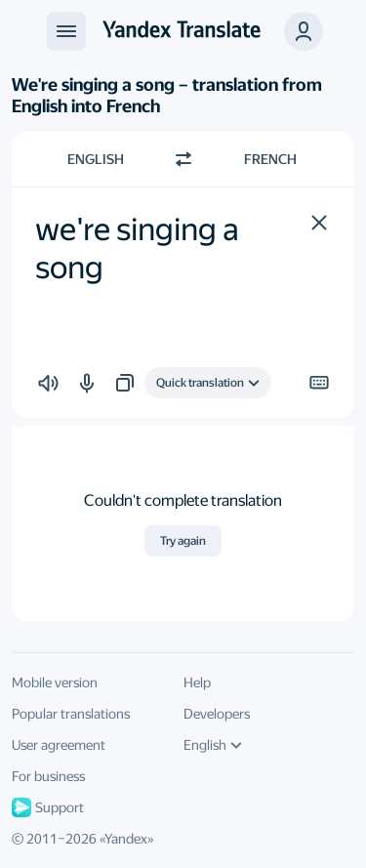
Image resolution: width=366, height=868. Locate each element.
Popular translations (71, 714)
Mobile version (55, 682)
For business (48, 776)
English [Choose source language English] (96, 159)
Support (48, 807)
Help (197, 682)
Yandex (126, 839)
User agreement (59, 745)
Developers (217, 714)
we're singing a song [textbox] (140, 248)
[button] (319, 223)
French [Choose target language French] (270, 159)
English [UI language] (213, 745)
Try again (183, 541)
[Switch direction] (183, 159)
